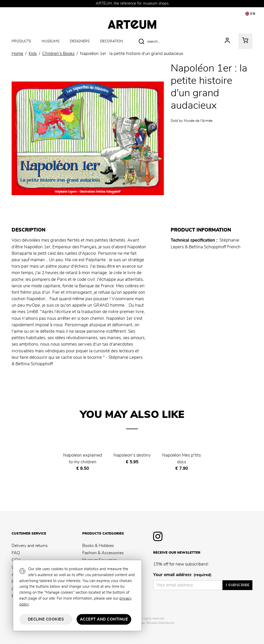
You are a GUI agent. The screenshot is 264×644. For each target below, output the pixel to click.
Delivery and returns (30, 546)
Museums (51, 41)
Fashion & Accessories (103, 553)
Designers (80, 41)
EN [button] (250, 14)
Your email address (182, 575)
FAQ (16, 553)
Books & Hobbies (98, 546)
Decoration (112, 41)
